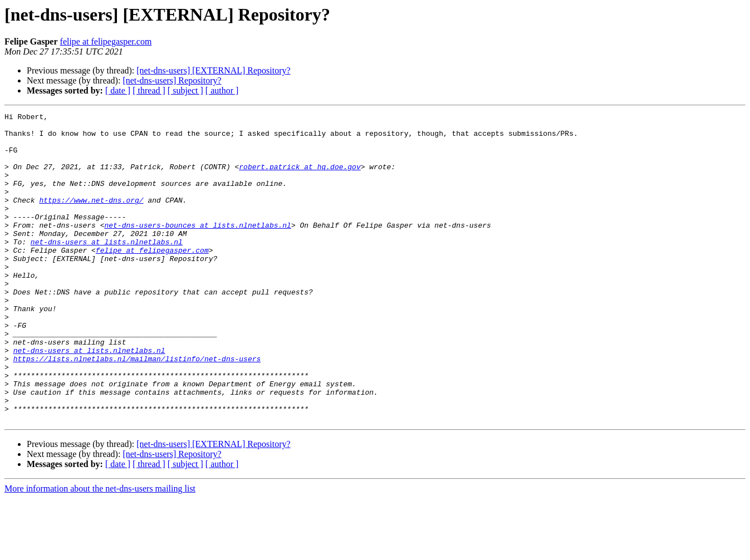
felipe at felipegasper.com (106, 41)
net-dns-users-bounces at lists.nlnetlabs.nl (197, 248)
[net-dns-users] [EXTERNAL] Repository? (213, 70)
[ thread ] (149, 90)
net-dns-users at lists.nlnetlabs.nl (107, 268)
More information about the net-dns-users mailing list (100, 550)
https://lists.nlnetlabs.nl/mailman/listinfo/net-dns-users (137, 409)
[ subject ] (185, 90)
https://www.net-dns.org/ (91, 218)
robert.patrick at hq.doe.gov (300, 178)
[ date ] (118, 90)
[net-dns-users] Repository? (172, 80)
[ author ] (222, 90)
